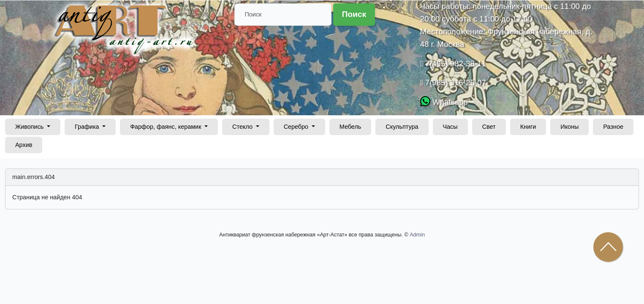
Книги (528, 127)
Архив (24, 145)
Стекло (243, 127)
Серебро (297, 127)
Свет (489, 127)
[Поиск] (283, 15)
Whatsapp (449, 102)
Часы (450, 127)
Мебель (351, 127)
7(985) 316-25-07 (454, 83)
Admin (417, 235)
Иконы (569, 127)
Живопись (30, 127)
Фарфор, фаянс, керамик (166, 127)
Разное (613, 127)
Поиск (354, 14)
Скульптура (402, 127)
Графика (88, 127)
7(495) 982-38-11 (454, 64)
